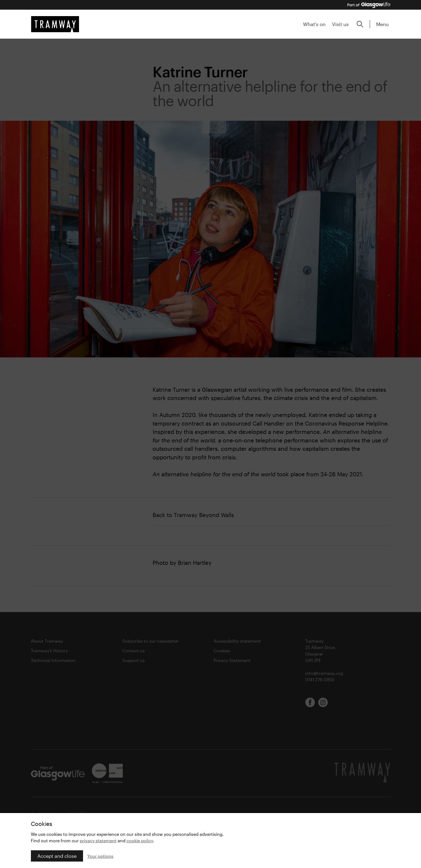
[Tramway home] (55, 24)
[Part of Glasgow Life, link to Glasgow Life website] (369, 5)
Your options (100, 856)
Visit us (340, 24)
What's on (314, 24)
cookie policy (140, 840)
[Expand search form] (360, 24)
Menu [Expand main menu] (382, 24)
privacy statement (98, 840)
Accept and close (57, 856)
